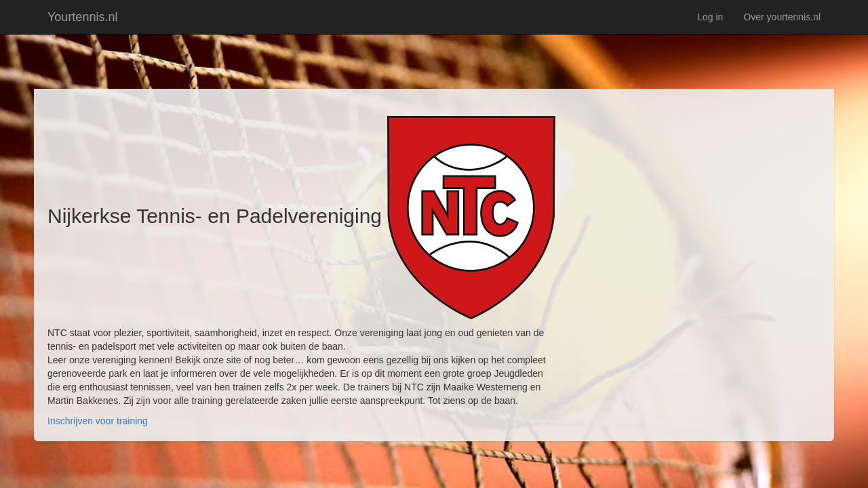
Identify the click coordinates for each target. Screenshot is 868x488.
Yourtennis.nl (82, 17)
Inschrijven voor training (98, 421)
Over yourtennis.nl (782, 17)
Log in (710, 17)
